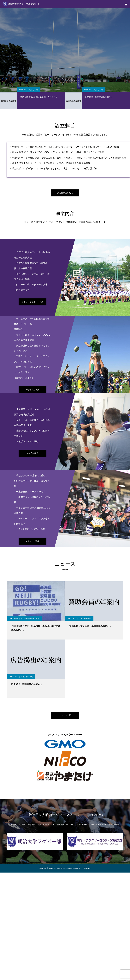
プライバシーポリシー (98, 825)
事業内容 (32, 825)
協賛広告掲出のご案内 (46, 825)
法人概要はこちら (65, 193)
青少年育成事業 (32, 390)
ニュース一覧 (65, 715)
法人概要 (22, 825)
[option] (65, 50)
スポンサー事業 (33, 90)
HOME (13, 825)
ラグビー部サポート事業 (32, 302)
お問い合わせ (114, 825)
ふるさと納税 (82, 825)
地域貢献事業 (32, 453)
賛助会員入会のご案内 (66, 825)
